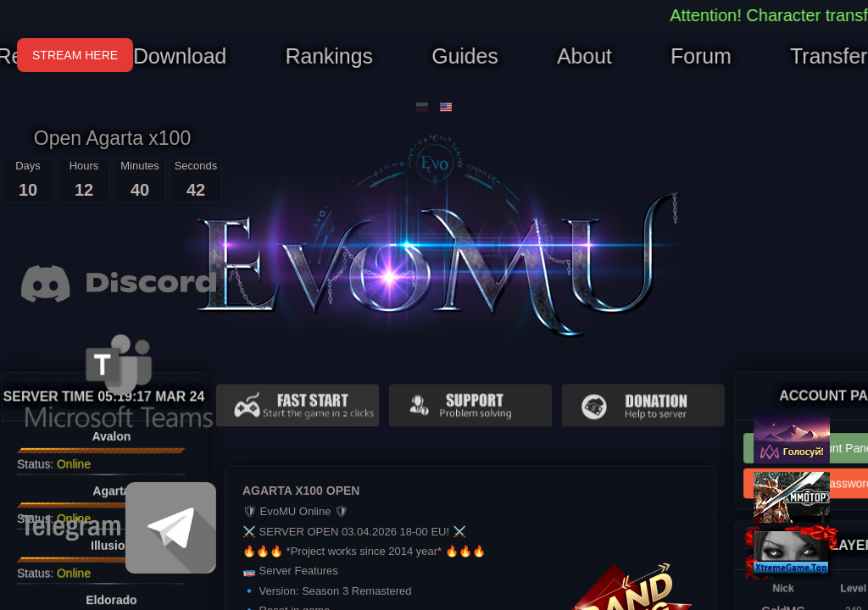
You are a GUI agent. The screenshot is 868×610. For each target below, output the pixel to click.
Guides (464, 56)
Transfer (818, 56)
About (580, 56)
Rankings (331, 56)
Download (187, 56)
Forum (693, 56)
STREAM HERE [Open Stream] (75, 55)
